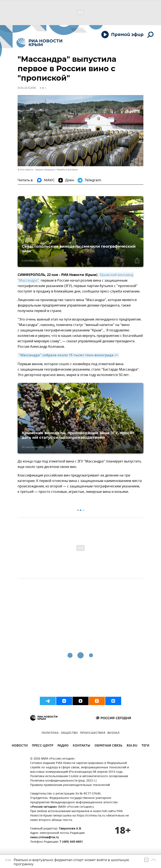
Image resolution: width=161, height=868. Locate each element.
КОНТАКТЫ (82, 746)
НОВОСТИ (20, 746)
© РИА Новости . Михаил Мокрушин (36, 170)
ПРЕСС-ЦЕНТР (43, 746)
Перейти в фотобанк (67, 170)
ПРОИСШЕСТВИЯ (93, 733)
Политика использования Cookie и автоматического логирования (79, 776)
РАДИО (63, 746)
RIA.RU (132, 746)
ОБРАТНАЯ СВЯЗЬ (108, 746)
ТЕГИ (145, 746)
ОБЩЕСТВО (69, 733)
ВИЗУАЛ (113, 733)
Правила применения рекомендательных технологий (70, 785)
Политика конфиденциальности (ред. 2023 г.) (63, 781)
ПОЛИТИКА (50, 733)
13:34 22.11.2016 (27, 88)
